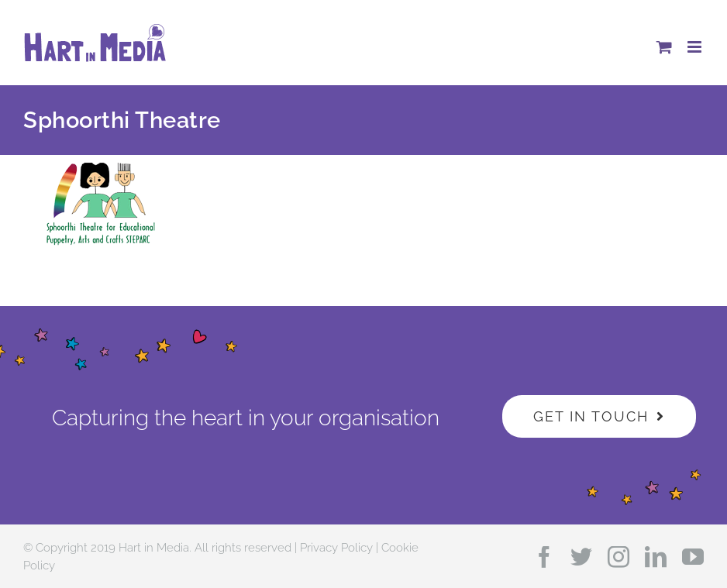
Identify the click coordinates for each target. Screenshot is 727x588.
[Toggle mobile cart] (664, 47)
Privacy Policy (336, 548)
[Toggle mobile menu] (696, 47)
